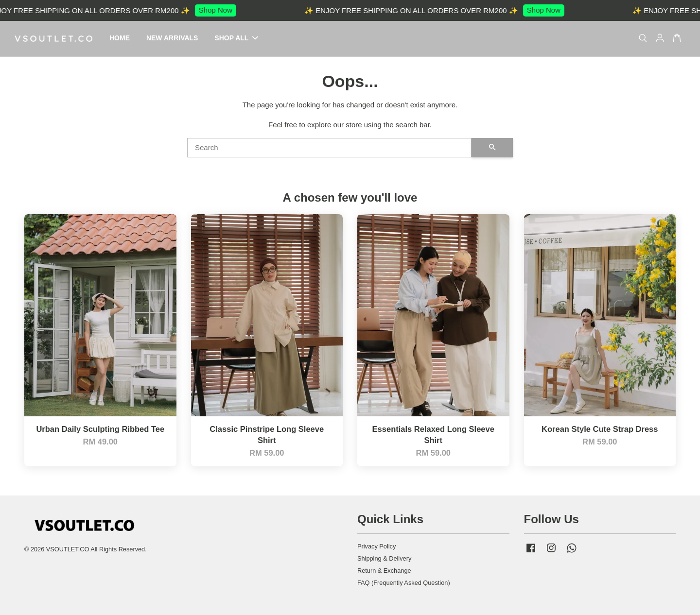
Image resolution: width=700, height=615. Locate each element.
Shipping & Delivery (384, 558)
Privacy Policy (376, 546)
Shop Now (219, 10)
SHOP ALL (236, 38)
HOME (120, 38)
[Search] (329, 148)
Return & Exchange (384, 571)
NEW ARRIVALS (172, 38)
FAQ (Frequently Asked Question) (404, 583)
